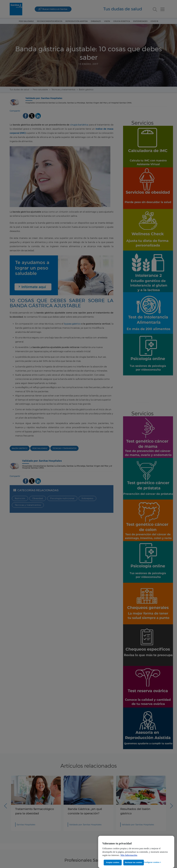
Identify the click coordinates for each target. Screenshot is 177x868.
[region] (136, 852)
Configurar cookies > (152, 862)
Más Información (129, 855)
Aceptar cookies (113, 862)
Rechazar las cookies (134, 862)
